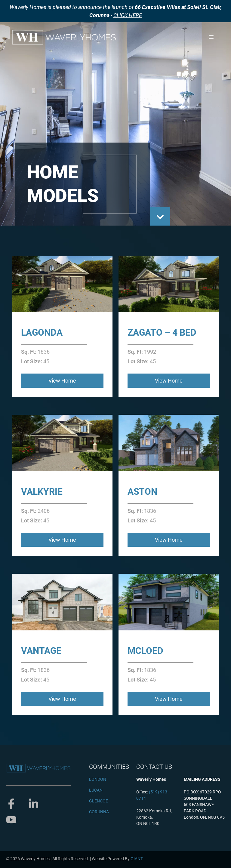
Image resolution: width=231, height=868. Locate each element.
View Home (62, 381)
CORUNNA (99, 812)
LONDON (98, 779)
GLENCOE (99, 801)
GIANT (137, 859)
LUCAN (96, 790)
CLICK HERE (128, 15)
